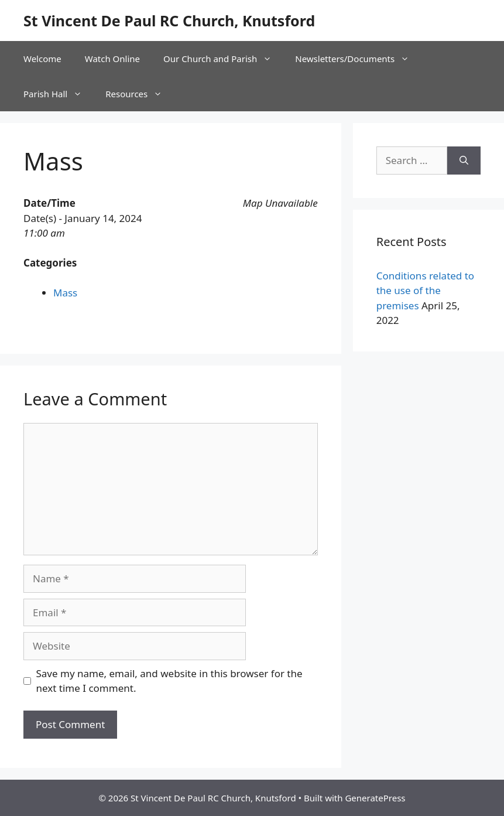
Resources (140, 94)
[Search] (464, 161)
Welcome (42, 59)
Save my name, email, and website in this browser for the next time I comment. (169, 681)
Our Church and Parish (223, 59)
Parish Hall (59, 94)
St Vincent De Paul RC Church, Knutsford (169, 21)
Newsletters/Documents (358, 59)
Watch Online (112, 59)
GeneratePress (375, 798)
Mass (65, 293)
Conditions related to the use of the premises (425, 291)
